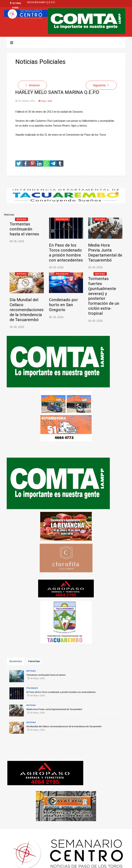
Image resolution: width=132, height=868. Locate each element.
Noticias (21, 219)
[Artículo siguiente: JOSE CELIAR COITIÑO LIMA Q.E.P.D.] (101, 85)
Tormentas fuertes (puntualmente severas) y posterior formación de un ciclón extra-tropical (104, 296)
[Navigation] (12, 43)
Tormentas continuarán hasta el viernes (24, 229)
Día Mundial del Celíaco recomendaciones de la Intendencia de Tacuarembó (27, 310)
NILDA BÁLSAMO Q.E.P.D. (41, 2)
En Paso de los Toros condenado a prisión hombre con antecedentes (66, 253)
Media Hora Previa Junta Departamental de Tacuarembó (105, 253)
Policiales (62, 219)
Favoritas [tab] (34, 661)
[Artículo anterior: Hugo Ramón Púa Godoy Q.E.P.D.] (32, 85)
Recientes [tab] (16, 661)
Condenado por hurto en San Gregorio (63, 305)
